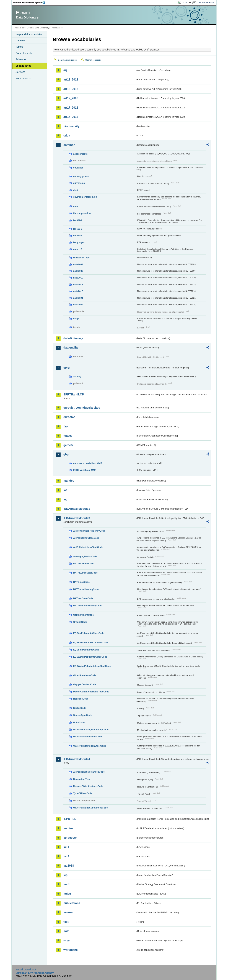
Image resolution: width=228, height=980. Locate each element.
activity (77, 377)
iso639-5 (78, 236)
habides (69, 481)
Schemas (21, 59)
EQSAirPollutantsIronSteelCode (90, 642)
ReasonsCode (81, 699)
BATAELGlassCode (84, 563)
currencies (79, 183)
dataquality (71, 348)
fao (66, 426)
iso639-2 (78, 220)
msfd (67, 884)
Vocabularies (23, 66)
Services (20, 72)
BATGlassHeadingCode (86, 589)
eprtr (67, 368)
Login (184, 2)
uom (66, 931)
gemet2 (68, 445)
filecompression (82, 213)
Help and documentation (29, 34)
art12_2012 (71, 80)
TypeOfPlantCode (83, 793)
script (76, 319)
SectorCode (80, 708)
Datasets (21, 41)
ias (65, 490)
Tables (19, 47)
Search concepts (93, 60)
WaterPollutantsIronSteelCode (90, 746)
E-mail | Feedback (26, 970)
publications (72, 903)
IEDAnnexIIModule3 (77, 518)
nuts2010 (78, 278)
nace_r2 (77, 249)
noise (67, 894)
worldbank (71, 950)
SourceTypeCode (82, 715)
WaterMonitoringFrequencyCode (91, 729)
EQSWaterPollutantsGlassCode (90, 657)
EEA (30, 2)
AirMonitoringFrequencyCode (89, 531)
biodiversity (71, 126)
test (66, 922)
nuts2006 (78, 271)
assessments (80, 154)
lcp (65, 875)
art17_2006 (71, 98)
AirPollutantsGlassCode (86, 538)
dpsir (76, 190)
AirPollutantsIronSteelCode (88, 547)
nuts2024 (78, 305)
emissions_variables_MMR (88, 463)
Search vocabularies (67, 60)
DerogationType (82, 779)
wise (67, 940)
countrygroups (81, 176)
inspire (68, 828)
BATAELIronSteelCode (85, 573)
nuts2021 (78, 298)
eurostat (69, 417)
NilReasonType (81, 258)
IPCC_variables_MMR (85, 470)
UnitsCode (79, 722)
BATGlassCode (81, 582)
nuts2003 (78, 264)
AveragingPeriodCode (85, 556)
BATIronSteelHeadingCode (88, 606)
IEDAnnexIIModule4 (77, 759)
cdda (67, 136)
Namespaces (23, 78)
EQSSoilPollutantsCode (86, 650)
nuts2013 (78, 284)
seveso (68, 912)
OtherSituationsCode (85, 675)
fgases (68, 436)
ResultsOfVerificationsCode (88, 786)
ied (65, 500)
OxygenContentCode (85, 684)
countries (78, 168)
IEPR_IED (70, 819)
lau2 (66, 856)
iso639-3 (78, 229)
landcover (70, 838)
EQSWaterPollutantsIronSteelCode (92, 666)
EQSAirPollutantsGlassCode (89, 633)
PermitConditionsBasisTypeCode (91, 692)
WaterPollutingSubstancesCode (90, 808)
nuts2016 (78, 291)
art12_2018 (71, 89)
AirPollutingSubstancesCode (89, 772)
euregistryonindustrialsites (82, 408)
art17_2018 (71, 117)
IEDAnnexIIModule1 (77, 509)
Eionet (29, 28)
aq (65, 70)
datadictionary (73, 338)
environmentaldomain (85, 197)
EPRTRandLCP (74, 394)
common (69, 145)
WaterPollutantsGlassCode (88, 737)
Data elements (24, 53)
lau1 (66, 847)
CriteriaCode (80, 622)
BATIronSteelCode (83, 598)
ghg (66, 454)
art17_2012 (71, 108)
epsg (76, 206)
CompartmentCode (83, 615)
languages (79, 242)
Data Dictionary (42, 28)
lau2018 (69, 866)
